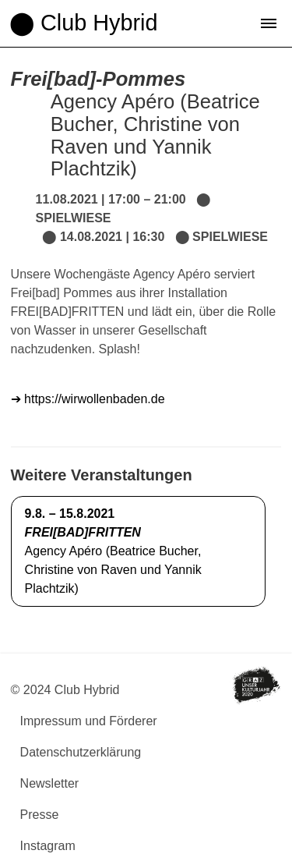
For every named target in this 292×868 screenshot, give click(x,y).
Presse (40, 815)
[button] (269, 23)
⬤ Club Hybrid (83, 23)
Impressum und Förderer (89, 721)
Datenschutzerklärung (81, 752)
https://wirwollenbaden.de (93, 399)
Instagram (48, 846)
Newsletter (50, 783)
